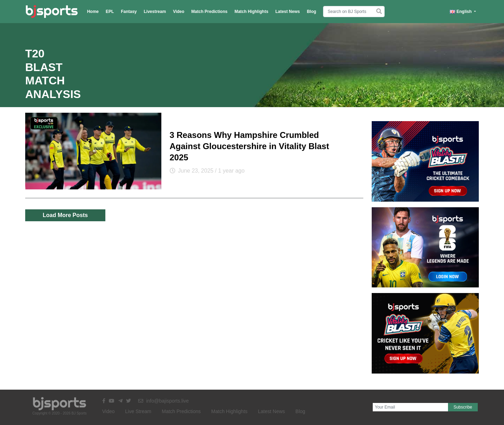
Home (93, 12)
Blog (312, 12)
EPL (110, 12)
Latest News (288, 12)
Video (178, 12)
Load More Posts (65, 215)
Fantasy (129, 12)
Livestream (155, 12)
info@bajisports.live (164, 401)
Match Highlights (251, 12)
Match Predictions (209, 12)
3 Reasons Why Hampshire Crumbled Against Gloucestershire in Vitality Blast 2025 (250, 146)
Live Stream (138, 411)
